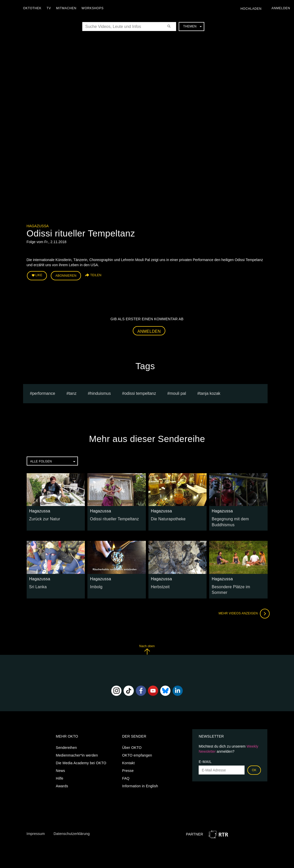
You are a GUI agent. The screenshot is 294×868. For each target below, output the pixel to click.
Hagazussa (38, 226)
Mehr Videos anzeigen (242, 607)
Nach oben (147, 643)
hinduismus (100, 392)
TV (50, 8)
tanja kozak (210, 392)
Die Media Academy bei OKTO (81, 757)
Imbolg (96, 584)
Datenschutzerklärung (72, 828)
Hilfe (60, 772)
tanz (73, 392)
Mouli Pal (178, 392)
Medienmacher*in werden (77, 749)
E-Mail (205, 755)
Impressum (36, 828)
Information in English (140, 780)
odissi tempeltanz (140, 392)
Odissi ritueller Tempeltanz (112, 517)
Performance (44, 392)
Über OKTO (132, 741)
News (60, 764)
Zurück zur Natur (43, 517)
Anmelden (149, 330)
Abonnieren (66, 275)
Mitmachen (68, 8)
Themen (192, 26)
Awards (62, 780)
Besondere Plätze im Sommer (236, 584)
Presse (128, 764)
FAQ (126, 772)
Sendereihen (66, 741)
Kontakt (128, 757)
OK (254, 764)
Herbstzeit (159, 584)
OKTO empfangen (137, 749)
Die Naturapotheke (166, 517)
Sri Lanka (37, 584)
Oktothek (34, 8)
